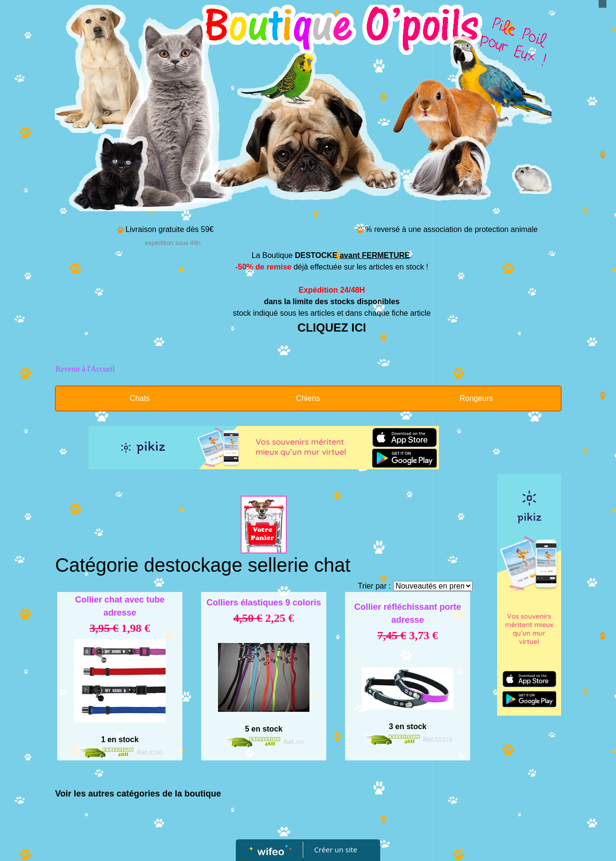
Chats (140, 398)
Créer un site (336, 849)
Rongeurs (476, 398)
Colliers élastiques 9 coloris (264, 603)
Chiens (308, 398)
